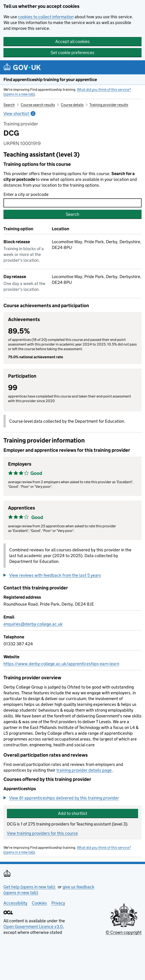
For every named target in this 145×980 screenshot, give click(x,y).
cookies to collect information (46, 17)
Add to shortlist (73, 813)
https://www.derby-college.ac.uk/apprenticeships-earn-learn (61, 664)
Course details (72, 105)
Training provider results (109, 105)
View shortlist (19, 114)
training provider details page (84, 770)
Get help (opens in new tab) (30, 887)
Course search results (38, 105)
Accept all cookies (72, 41)
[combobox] (72, 203)
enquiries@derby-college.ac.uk (33, 624)
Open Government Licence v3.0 (33, 927)
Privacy (58, 903)
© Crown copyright (124, 932)
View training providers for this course (42, 833)
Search (9, 105)
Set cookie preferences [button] (72, 53)
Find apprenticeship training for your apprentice (50, 80)
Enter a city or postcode (26, 194)
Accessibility (15, 903)
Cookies (39, 903)
